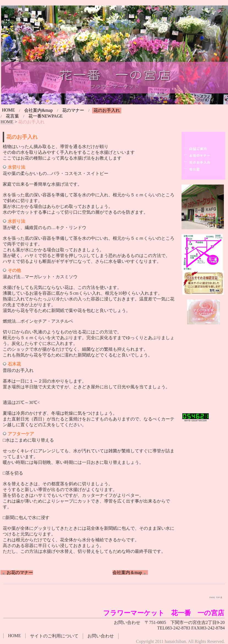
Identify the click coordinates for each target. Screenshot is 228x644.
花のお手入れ (107, 110)
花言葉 (12, 116)
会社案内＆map (130, 572)
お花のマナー (17, 572)
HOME (8, 110)
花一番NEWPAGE (46, 116)
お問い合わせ (101, 636)
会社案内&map (39, 110)
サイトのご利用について (54, 636)
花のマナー (73, 110)
